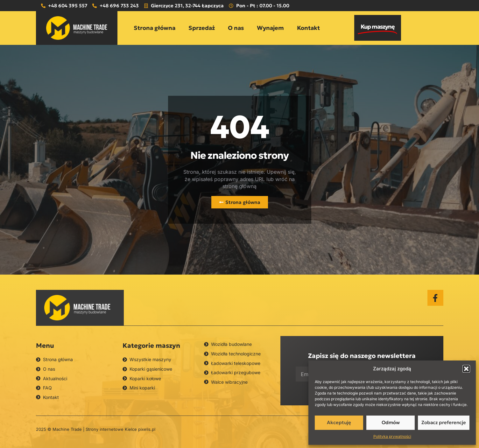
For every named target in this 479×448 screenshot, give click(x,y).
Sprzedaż (202, 28)
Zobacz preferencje (444, 422)
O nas (236, 28)
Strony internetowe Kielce (111, 429)
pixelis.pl (147, 429)
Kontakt (308, 28)
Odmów (391, 422)
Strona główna (155, 28)
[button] (466, 369)
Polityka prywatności (392, 436)
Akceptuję (339, 422)
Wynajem (270, 28)
